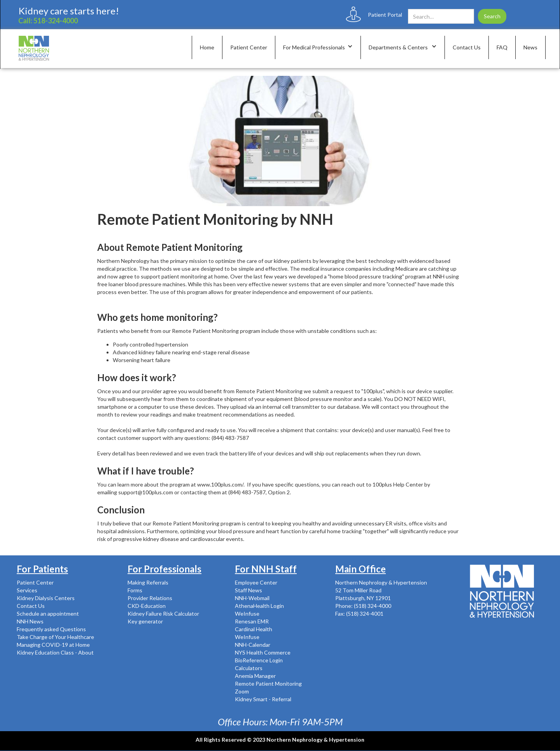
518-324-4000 (56, 21)
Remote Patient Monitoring (268, 684)
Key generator (145, 621)
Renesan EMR (252, 621)
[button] (318, 47)
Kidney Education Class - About (55, 652)
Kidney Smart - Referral (263, 699)
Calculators (249, 668)
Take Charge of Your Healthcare (55, 637)
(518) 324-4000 (372, 606)
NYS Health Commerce (263, 652)
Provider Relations (150, 598)
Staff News (248, 590)
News (530, 47)
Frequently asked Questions (51, 629)
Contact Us (467, 47)
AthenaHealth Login (259, 606)
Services (27, 590)
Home (207, 47)
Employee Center (256, 582)
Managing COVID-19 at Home (53, 645)
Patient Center (249, 47)
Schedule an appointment (48, 614)
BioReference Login (259, 660)
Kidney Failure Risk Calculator (163, 614)
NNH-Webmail (252, 598)
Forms (135, 590)
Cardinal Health (254, 629)
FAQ (502, 47)
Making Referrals (148, 582)
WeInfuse (247, 614)
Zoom (242, 691)
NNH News (30, 621)
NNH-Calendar (253, 645)
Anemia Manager (255, 676)
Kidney (33, 11)
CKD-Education (147, 606)
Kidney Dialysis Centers (46, 598)
